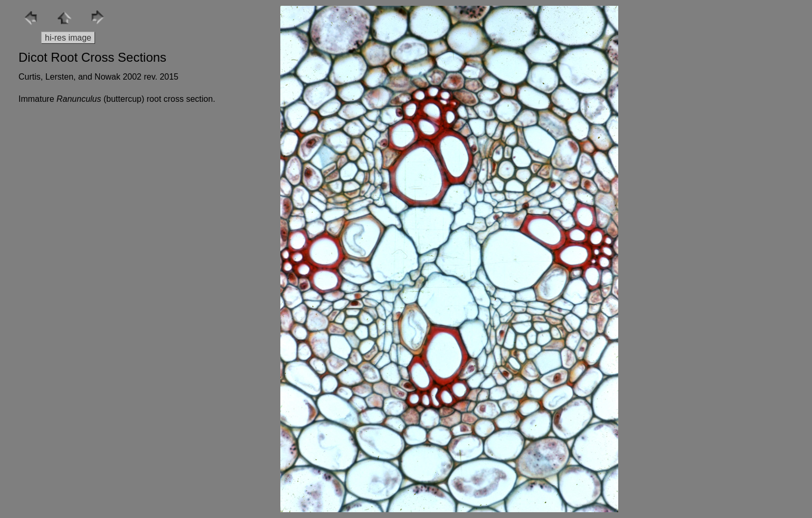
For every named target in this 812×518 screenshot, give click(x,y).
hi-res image (68, 38)
